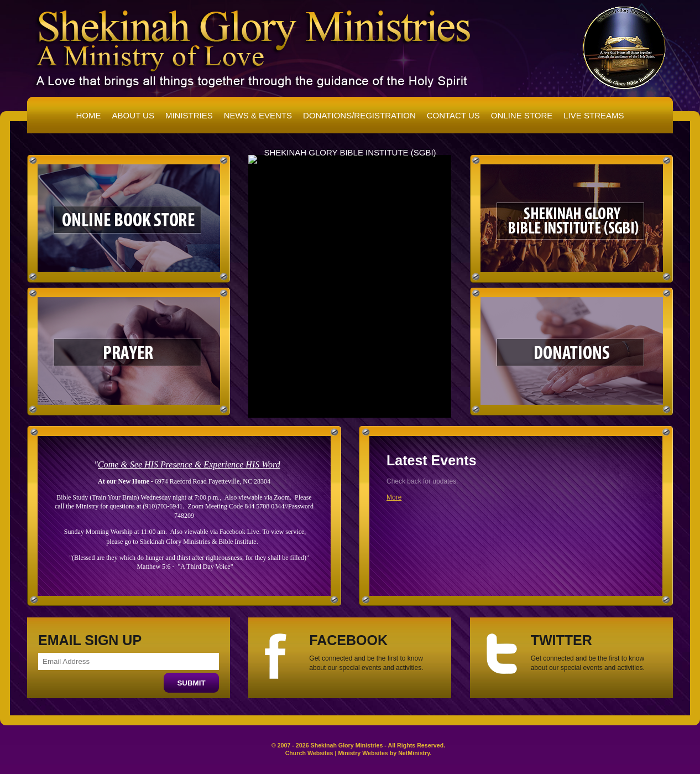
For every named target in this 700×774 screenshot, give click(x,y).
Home (89, 115)
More (394, 497)
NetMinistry (414, 753)
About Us (133, 115)
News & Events (258, 115)
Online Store (522, 115)
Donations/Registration (359, 115)
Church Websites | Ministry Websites (338, 753)
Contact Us (453, 115)
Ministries (189, 115)
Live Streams (594, 115)
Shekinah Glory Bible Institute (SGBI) (350, 152)
